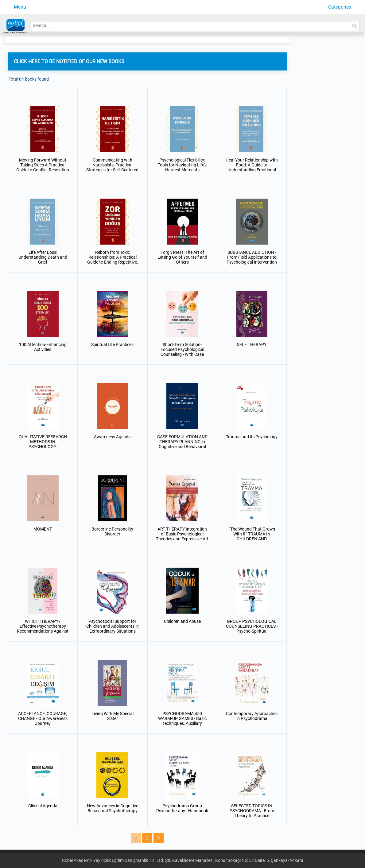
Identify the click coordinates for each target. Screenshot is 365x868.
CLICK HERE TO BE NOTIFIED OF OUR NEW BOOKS (69, 61)
